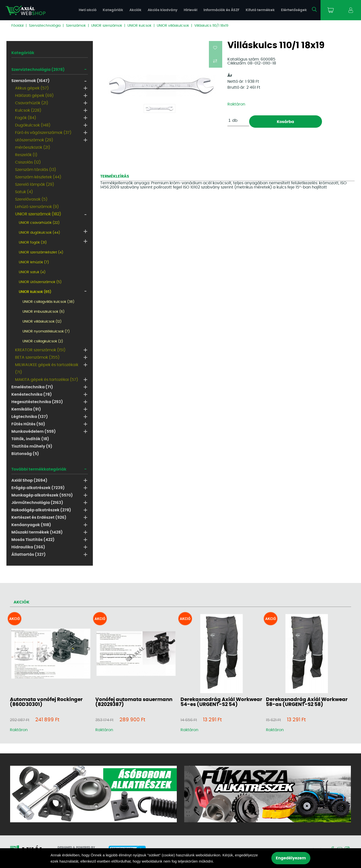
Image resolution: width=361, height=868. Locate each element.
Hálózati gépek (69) (34, 96)
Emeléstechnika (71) (32, 387)
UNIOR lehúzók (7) (34, 262)
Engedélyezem (291, 858)
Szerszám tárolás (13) (36, 170)
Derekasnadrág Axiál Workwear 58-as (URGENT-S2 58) (307, 702)
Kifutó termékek (260, 10)
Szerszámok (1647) (30, 81)
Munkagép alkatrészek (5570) (42, 495)
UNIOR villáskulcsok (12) (42, 322)
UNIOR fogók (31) (33, 243)
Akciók (135, 10)
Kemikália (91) (26, 409)
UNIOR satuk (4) (32, 272)
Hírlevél (191, 10)
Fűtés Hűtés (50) (28, 424)
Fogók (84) (26, 118)
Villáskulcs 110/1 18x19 (211, 26)
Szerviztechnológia (45, 26)
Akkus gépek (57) (32, 88)
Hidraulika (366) (28, 547)
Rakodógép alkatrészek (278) (41, 510)
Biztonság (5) (25, 454)
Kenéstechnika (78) (32, 394)
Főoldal (17, 26)
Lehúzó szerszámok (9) (37, 207)
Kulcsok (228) (28, 110)
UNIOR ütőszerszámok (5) (40, 282)
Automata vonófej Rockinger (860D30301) (46, 702)
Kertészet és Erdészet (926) (39, 517)
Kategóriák (113, 10)
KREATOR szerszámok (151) (40, 350)
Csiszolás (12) (28, 162)
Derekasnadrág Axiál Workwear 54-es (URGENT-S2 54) (221, 702)
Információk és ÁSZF (221, 10)
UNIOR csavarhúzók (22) (39, 223)
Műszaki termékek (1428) (37, 532)
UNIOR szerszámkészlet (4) (41, 252)
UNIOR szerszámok (107, 26)
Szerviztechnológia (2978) (38, 70)
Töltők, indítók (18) (30, 439)
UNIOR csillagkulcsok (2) (43, 341)
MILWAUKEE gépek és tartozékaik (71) (47, 369)
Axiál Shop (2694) (29, 480)
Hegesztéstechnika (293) (37, 402)
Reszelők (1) (26, 155)
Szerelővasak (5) (31, 199)
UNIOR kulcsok (139, 26)
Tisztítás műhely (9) (32, 446)
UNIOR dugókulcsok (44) (39, 233)
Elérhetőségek (294, 10)
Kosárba (285, 122)
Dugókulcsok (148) (33, 125)
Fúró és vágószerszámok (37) (43, 133)
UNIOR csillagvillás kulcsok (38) (48, 302)
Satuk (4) (24, 192)
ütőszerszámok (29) (34, 140)
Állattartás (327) (29, 555)
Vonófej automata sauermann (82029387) (134, 702)
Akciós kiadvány (163, 10)
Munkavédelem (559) (34, 432)
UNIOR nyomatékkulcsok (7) (46, 331)
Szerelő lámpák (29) (35, 185)
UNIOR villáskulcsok (173, 26)
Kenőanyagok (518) (31, 525)
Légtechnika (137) (30, 417)
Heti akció (88, 10)
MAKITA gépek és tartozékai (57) (47, 380)
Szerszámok (76, 26)
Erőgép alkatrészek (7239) (38, 488)
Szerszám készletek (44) (38, 177)
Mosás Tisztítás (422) (33, 540)
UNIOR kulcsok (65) (35, 292)
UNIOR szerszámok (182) (38, 214)
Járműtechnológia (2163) (37, 503)
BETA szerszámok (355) (37, 357)
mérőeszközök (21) (33, 147)
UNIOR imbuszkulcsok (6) (43, 312)
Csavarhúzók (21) (32, 103)
